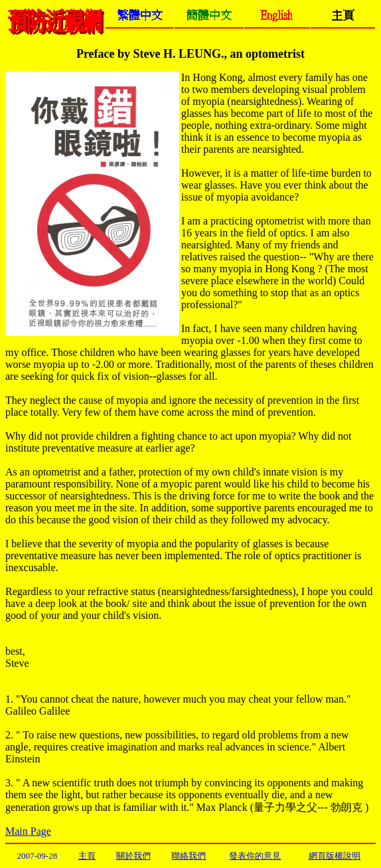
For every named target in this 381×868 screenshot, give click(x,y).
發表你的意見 (255, 856)
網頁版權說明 (335, 856)
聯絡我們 (189, 856)
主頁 (87, 856)
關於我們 (133, 856)
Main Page (28, 831)
